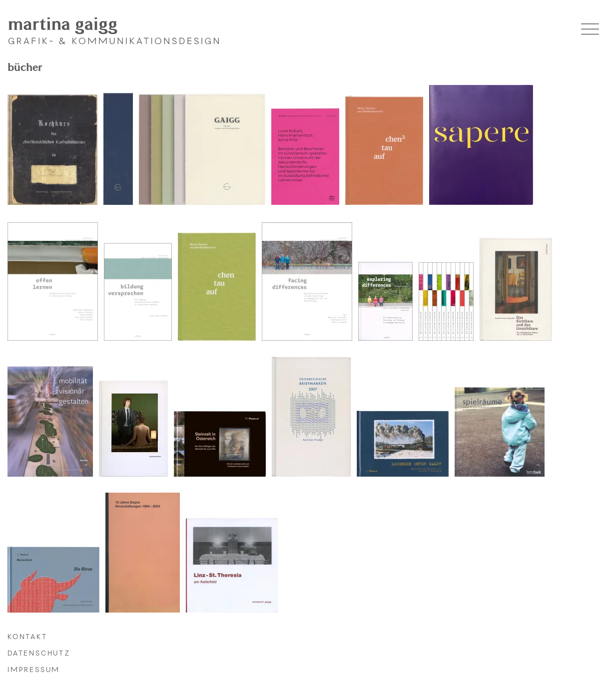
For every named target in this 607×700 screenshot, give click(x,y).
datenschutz (39, 654)
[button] (590, 31)
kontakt (27, 637)
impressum (34, 670)
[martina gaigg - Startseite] (114, 31)
